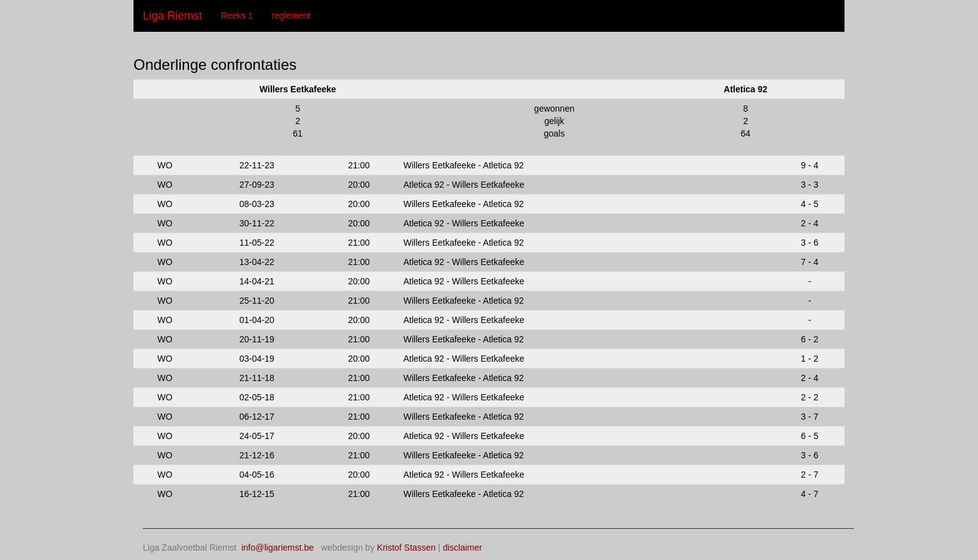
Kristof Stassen (406, 548)
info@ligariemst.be (278, 548)
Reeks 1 (237, 16)
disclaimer (462, 548)
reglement (291, 16)
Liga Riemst (172, 16)
